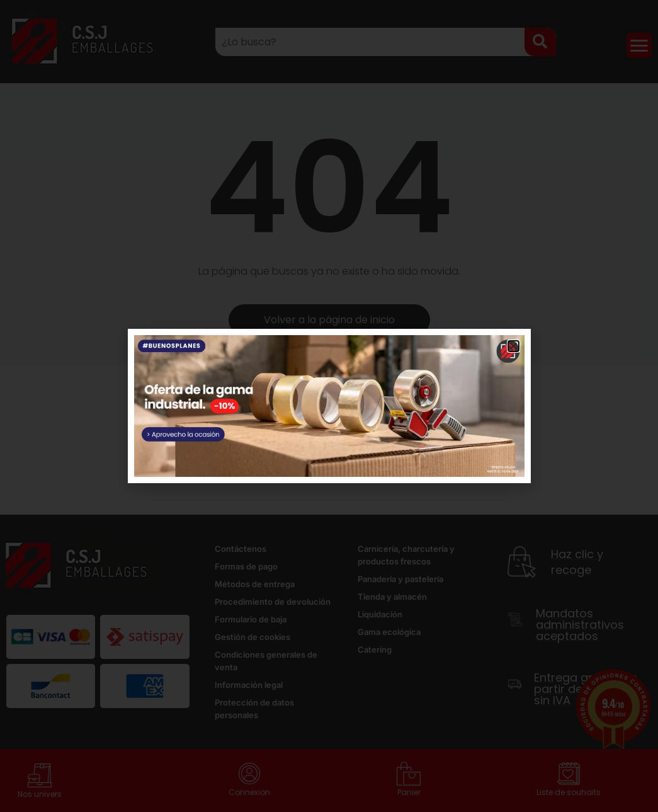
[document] (329, 406)
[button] (513, 346)
